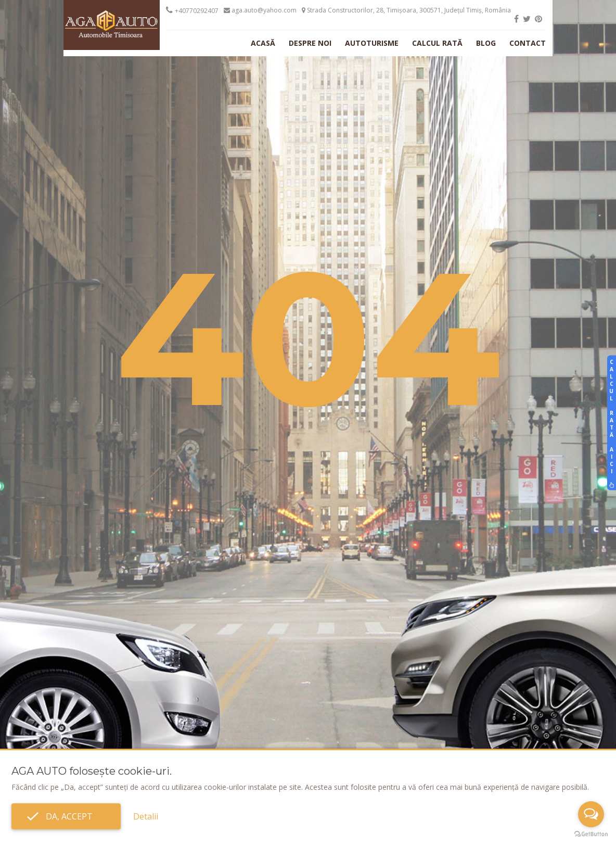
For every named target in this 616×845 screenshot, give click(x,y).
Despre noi (310, 43)
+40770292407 (197, 11)
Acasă (263, 43)
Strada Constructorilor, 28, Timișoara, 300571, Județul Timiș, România (406, 10)
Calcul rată (437, 43)
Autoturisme (372, 43)
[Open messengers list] (591, 814)
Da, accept (66, 816)
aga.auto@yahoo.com (260, 10)
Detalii (146, 816)
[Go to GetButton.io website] (591, 834)
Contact (528, 43)
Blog (486, 43)
